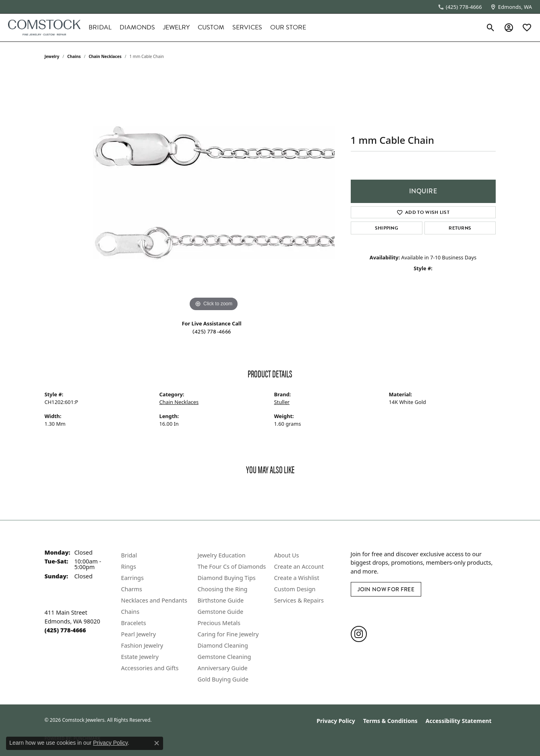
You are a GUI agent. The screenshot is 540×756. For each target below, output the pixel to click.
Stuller (282, 402)
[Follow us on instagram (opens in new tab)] (359, 634)
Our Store (288, 27)
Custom (211, 27)
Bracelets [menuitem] (134, 623)
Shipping (387, 228)
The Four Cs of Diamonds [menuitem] (232, 566)
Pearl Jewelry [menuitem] (139, 634)
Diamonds (137, 27)
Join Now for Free (386, 589)
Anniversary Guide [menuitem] (223, 668)
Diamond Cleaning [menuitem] (223, 645)
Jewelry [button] (176, 27)
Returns (460, 228)
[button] (491, 27)
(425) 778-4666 (212, 331)
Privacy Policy (336, 721)
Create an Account (299, 566)
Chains (74, 56)
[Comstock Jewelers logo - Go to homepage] (44, 28)
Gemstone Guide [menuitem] (221, 612)
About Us (287, 555)
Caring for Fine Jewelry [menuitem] (228, 634)
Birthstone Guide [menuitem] (221, 600)
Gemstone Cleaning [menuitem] (224, 657)
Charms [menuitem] (132, 589)
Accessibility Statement (459, 721)
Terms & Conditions (390, 721)
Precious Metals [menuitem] (219, 623)
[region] (214, 193)
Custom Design (295, 589)
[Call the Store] (65, 630)
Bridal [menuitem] (129, 555)
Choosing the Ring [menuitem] (223, 589)
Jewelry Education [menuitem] (222, 555)
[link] (460, 7)
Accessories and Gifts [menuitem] (150, 668)
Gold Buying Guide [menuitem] (223, 679)
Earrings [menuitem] (132, 578)
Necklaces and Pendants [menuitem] (154, 600)
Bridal (100, 27)
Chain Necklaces (105, 56)
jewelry (52, 56)
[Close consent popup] (157, 743)
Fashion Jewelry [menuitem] (142, 645)
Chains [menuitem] (130, 612)
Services (247, 27)
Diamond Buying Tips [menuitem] (227, 578)
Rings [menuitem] (129, 566)
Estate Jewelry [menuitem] (140, 657)
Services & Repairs (299, 600)
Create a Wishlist (297, 578)
